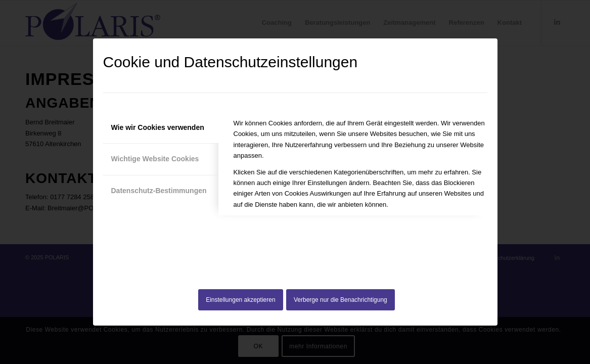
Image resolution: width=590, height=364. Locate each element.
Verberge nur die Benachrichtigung (341, 300)
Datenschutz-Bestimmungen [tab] (159, 191)
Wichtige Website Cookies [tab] (155, 159)
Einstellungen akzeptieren (240, 300)
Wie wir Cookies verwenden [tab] (158, 127)
